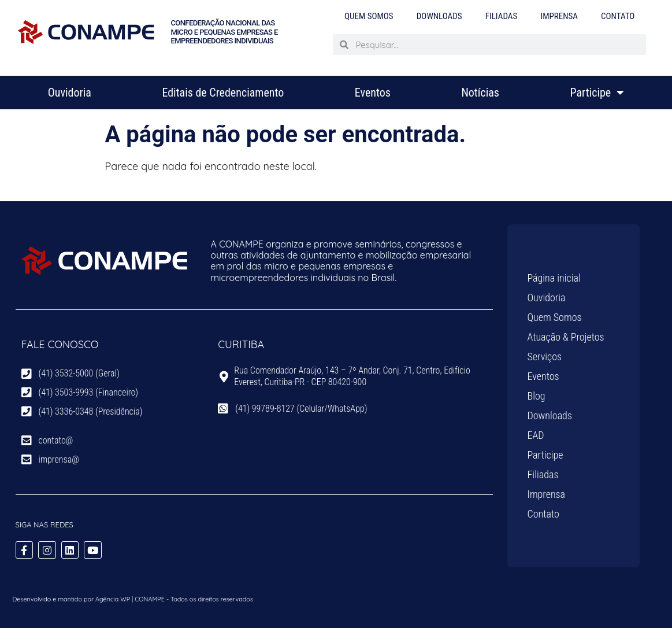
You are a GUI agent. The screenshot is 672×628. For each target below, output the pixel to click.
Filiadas (501, 16)
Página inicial (554, 278)
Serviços (545, 357)
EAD (536, 435)
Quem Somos (369, 16)
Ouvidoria (70, 93)
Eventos (373, 93)
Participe (597, 93)
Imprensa (559, 16)
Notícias (480, 93)
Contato (618, 16)
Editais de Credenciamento (223, 93)
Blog (537, 396)
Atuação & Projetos (566, 337)
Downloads (439, 16)
